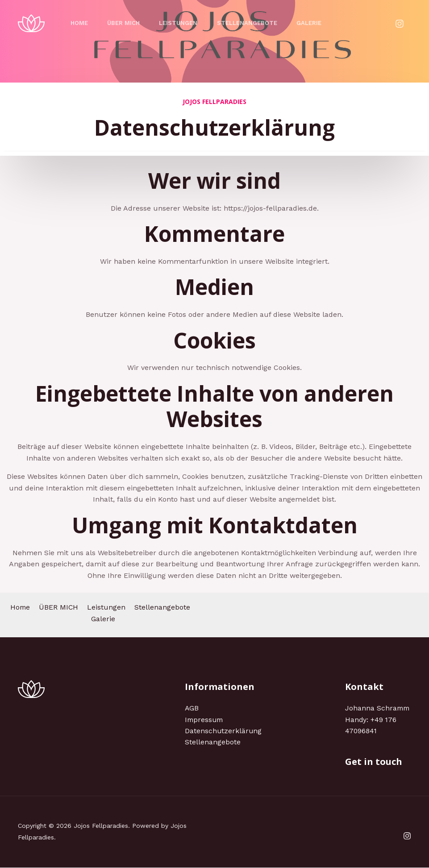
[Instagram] (400, 24)
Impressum (205, 720)
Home (80, 23)
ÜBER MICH (127, 23)
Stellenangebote (254, 23)
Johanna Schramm (378, 708)
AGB (192, 708)
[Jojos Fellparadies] (31, 23)
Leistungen (183, 23)
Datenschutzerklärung (224, 731)
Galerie (318, 23)
